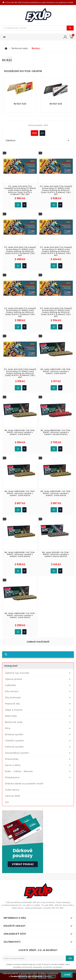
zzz (7, 802)
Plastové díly (12, 704)
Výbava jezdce (14, 679)
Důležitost (38, 140)
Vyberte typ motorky (17, 673)
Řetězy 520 (20, 104)
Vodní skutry (12, 790)
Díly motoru (12, 691)
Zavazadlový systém (17, 753)
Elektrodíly (11, 716)
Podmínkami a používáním (27, 976)
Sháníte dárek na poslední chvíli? (24, 784)
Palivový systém (14, 747)
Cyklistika (10, 685)
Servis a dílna (13, 765)
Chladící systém (15, 741)
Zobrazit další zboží (38, 642)
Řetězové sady (14, 722)
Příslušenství (12, 777)
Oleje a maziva (14, 710)
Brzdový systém (14, 734)
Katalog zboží (11, 666)
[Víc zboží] (35, 28)
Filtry (8, 728)
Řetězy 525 (56, 104)
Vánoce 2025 (13, 796)
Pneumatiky (12, 759)
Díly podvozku (13, 697)
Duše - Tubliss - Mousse (19, 771)
